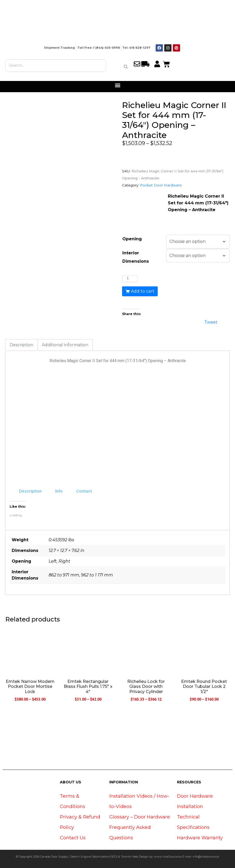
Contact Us (73, 838)
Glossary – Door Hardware (140, 817)
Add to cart (143, 291)
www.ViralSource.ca (168, 857)
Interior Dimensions (136, 257)
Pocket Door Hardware (161, 185)
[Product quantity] (130, 279)
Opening (132, 239)
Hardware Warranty (200, 838)
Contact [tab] (84, 491)
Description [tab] (21, 345)
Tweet (211, 322)
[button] (117, 85)
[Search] (126, 67)
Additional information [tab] (65, 345)
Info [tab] (59, 491)
